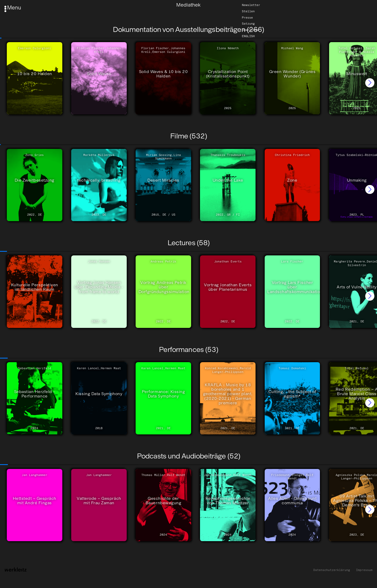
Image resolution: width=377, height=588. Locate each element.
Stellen (248, 11)
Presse (247, 18)
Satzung (248, 24)
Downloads (250, 30)
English (248, 36)
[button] (370, 83)
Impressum (364, 570)
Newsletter (251, 5)
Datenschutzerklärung (332, 570)
